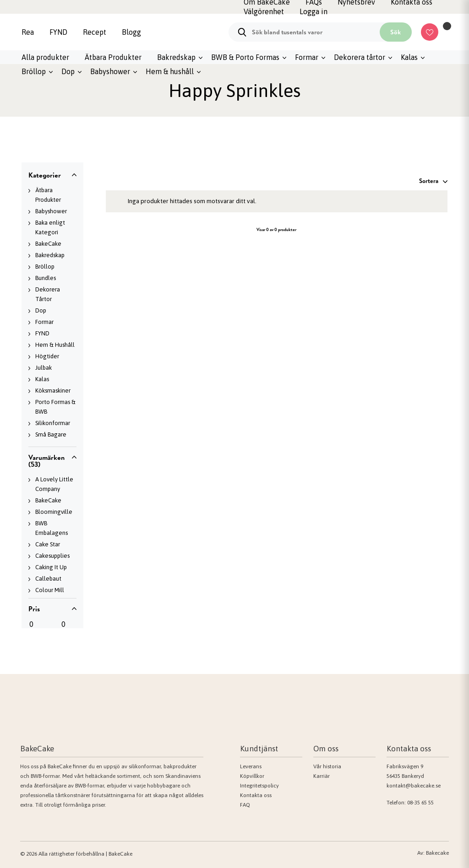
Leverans (251, 766)
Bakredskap (176, 57)
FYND (58, 32)
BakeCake (48, 244)
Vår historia (327, 766)
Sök (395, 32)
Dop (68, 71)
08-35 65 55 (420, 803)
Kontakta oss (256, 795)
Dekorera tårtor (360, 57)
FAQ (245, 805)
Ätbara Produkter (113, 57)
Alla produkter (45, 57)
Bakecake (437, 853)
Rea (28, 32)
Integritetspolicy (259, 786)
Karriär (322, 776)
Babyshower (110, 71)
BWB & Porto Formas (245, 57)
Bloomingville (54, 512)
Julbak (44, 368)
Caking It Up (51, 567)
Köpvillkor (252, 776)
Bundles (46, 278)
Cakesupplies (52, 556)
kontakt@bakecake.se (414, 786)
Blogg (131, 32)
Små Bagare (51, 434)
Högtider (47, 356)
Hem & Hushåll (55, 345)
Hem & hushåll (170, 71)
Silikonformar (53, 423)
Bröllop (34, 71)
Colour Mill (50, 590)
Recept (95, 32)
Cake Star (48, 544)
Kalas (409, 57)
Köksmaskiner (53, 391)
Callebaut (48, 579)
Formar (307, 57)
